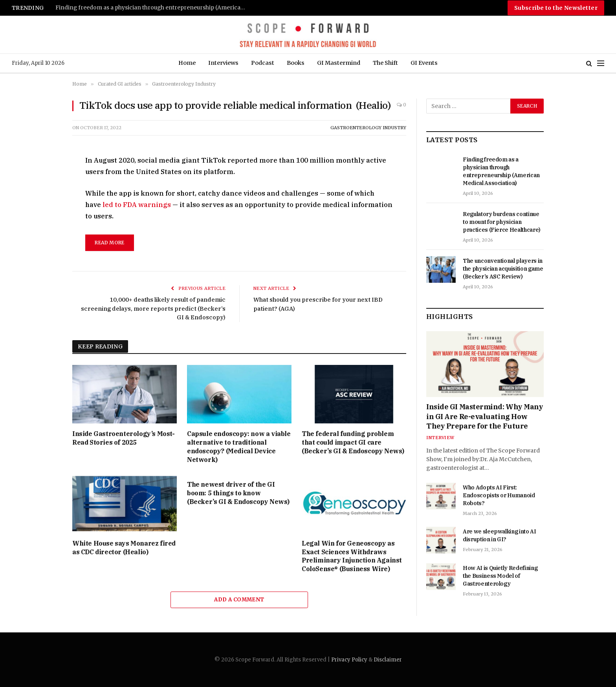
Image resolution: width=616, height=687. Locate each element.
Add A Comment (239, 600)
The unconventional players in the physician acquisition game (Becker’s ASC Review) (503, 269)
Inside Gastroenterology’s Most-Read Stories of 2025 (124, 438)
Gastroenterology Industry (368, 128)
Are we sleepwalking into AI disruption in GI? (500, 535)
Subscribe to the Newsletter (556, 8)
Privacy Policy (349, 660)
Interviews (223, 63)
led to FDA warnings (137, 205)
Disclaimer (388, 660)
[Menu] (601, 63)
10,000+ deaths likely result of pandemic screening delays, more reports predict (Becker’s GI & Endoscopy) (153, 308)
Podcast (263, 63)
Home (187, 63)
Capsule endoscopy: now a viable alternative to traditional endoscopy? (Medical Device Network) (239, 446)
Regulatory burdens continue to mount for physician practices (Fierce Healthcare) (502, 222)
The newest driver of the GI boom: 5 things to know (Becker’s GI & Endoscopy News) (238, 493)
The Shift (385, 63)
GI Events (424, 63)
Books (296, 63)
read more (109, 243)
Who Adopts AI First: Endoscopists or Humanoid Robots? (499, 495)
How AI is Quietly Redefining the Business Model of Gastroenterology (500, 576)
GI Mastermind (339, 63)
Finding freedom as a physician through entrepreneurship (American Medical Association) (154, 8)
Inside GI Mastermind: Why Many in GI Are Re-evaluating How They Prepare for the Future (485, 416)
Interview (440, 438)
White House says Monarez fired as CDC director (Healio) (124, 548)
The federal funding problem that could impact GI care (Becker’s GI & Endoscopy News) (353, 442)
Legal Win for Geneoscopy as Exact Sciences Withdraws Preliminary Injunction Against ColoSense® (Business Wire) (352, 556)
